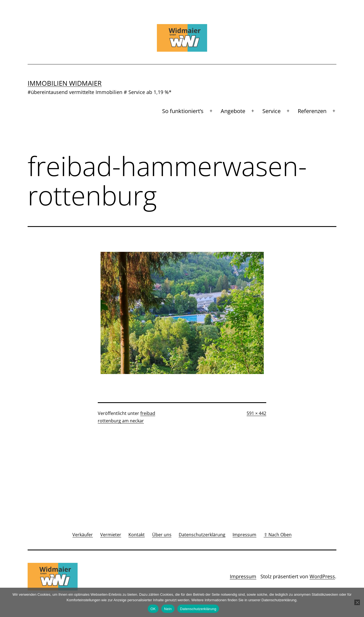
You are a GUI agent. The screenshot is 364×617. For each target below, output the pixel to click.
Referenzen (312, 111)
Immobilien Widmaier (65, 83)
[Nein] (357, 602)
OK (153, 609)
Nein (168, 609)
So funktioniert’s (183, 111)
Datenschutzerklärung (198, 609)
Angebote (233, 111)
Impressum (243, 576)
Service (271, 111)
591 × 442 (256, 413)
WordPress (322, 576)
